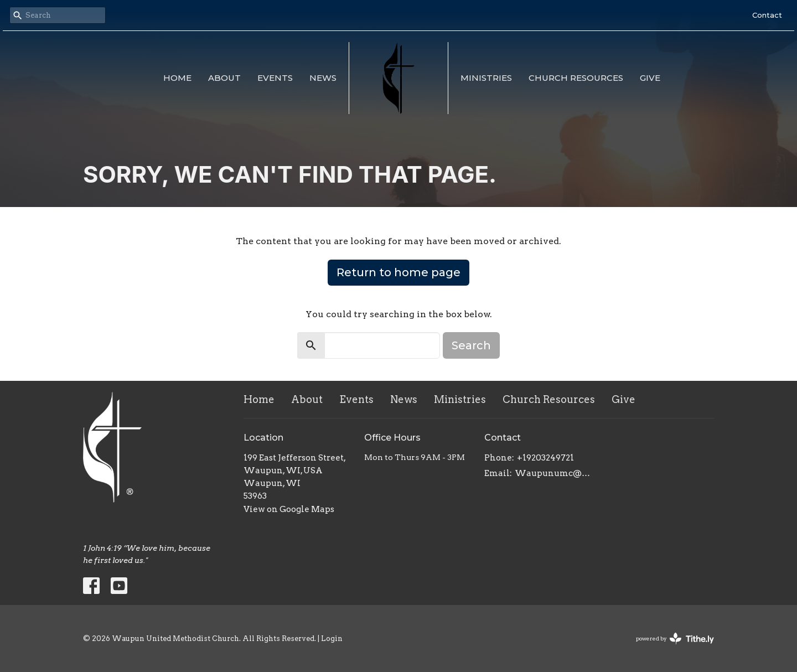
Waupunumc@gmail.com (554, 473)
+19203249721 (545, 458)
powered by (675, 639)
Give (650, 78)
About (224, 78)
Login (332, 639)
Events (275, 78)
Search (471, 345)
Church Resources (576, 78)
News (323, 78)
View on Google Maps (289, 509)
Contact (767, 15)
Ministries (486, 78)
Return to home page (398, 272)
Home (177, 78)
